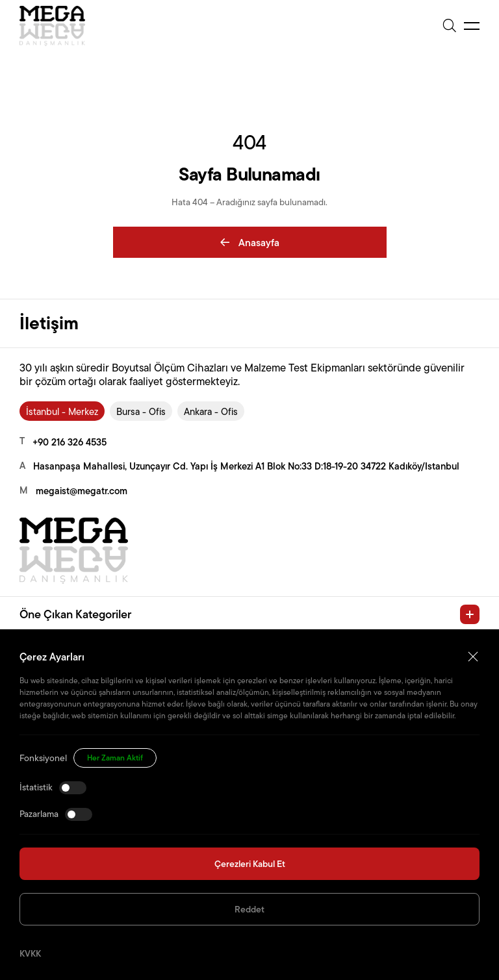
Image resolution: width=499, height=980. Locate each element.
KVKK (30, 953)
